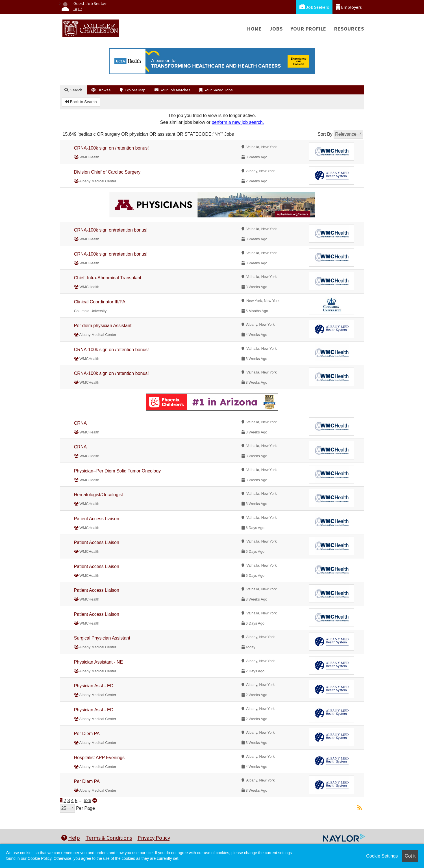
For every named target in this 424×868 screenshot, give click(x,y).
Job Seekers (314, 7)
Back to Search (81, 102)
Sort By (325, 134)
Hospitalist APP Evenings (99, 758)
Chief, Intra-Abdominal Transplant (108, 278)
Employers (349, 7)
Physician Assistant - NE (98, 662)
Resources (349, 29)
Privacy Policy (154, 838)
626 (87, 801)
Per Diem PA (87, 734)
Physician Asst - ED (94, 686)
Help (71, 838)
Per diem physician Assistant (103, 326)
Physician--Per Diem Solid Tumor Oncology (118, 471)
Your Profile (309, 29)
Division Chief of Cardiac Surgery (107, 172)
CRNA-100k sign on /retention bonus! (111, 148)
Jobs (276, 29)
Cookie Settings (382, 856)
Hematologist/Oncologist (98, 495)
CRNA (80, 423)
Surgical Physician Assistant (102, 638)
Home (254, 29)
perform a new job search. (238, 122)
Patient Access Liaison (97, 519)
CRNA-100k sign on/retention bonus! (111, 230)
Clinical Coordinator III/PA (100, 302)
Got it (410, 856)
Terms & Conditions (109, 838)
